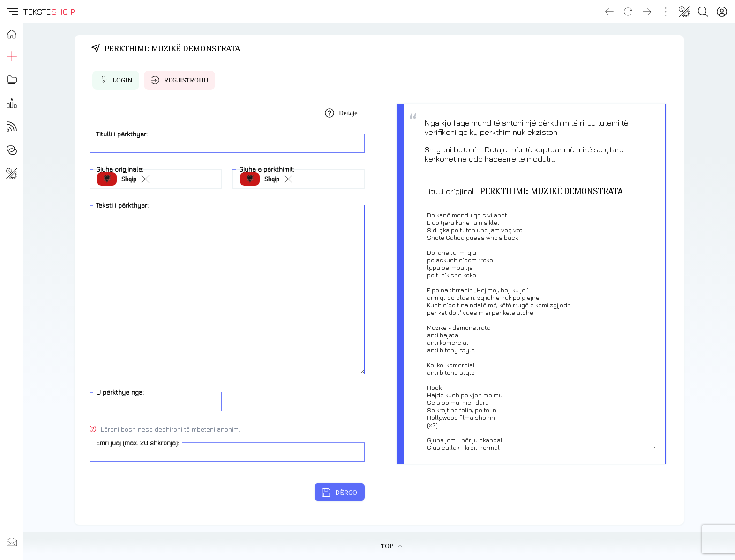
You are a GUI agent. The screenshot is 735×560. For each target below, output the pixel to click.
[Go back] (609, 12)
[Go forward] (647, 12)
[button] (12, 12)
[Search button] (703, 12)
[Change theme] (684, 12)
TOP (391, 546)
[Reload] (628, 12)
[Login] (722, 12)
